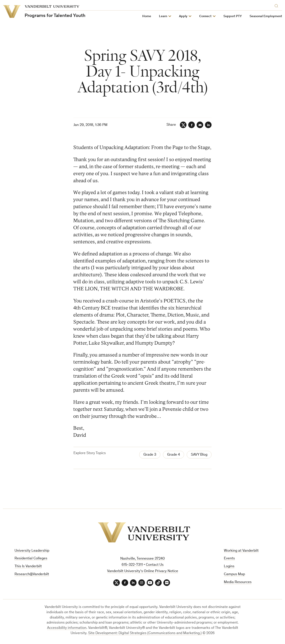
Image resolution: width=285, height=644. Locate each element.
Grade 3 (150, 455)
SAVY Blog (199, 455)
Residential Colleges (31, 559)
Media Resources (238, 582)
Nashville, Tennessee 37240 (142, 559)
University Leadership (32, 551)
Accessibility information (67, 628)
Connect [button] (205, 16)
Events (229, 559)
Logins (229, 567)
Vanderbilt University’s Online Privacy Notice (143, 571)
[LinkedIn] (208, 125)
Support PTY (233, 16)
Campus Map (234, 574)
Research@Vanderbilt (32, 574)
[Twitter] (183, 125)
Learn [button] (163, 16)
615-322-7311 (132, 565)
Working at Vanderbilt (241, 551)
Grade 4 (174, 455)
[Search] (277, 5)
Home (147, 16)
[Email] (200, 125)
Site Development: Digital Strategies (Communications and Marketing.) (145, 633)
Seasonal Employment (266, 16)
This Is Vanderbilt (28, 567)
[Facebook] (192, 125)
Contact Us (155, 565)
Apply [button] (183, 16)
